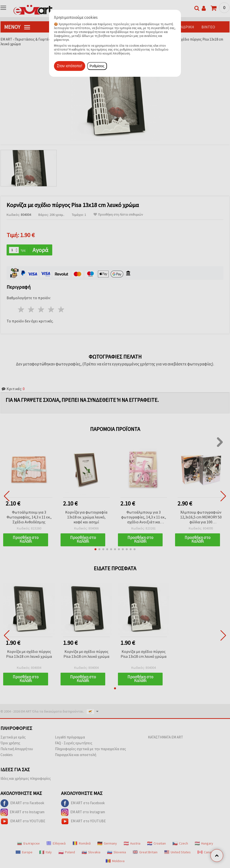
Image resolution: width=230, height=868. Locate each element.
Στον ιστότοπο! (70, 66)
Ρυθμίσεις (97, 66)
